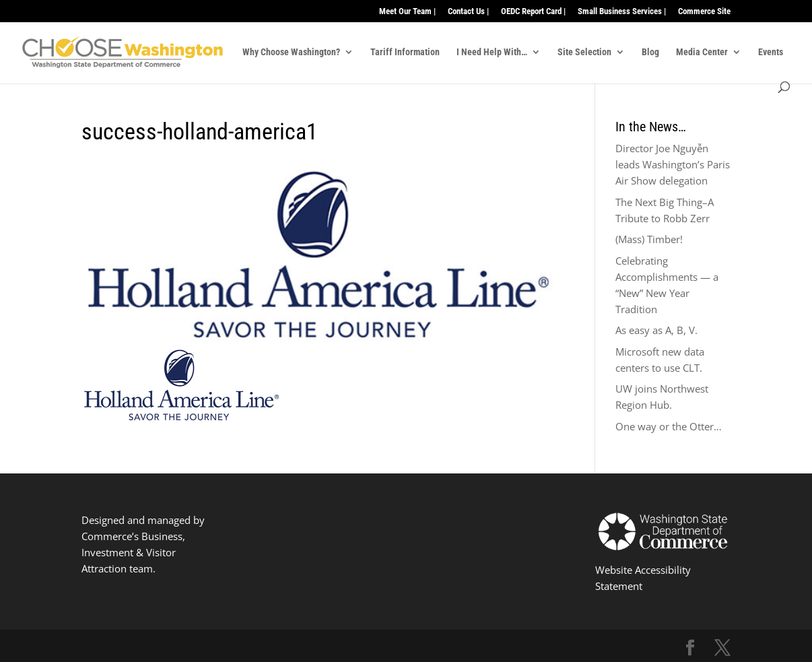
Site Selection (584, 52)
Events (771, 52)
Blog (650, 52)
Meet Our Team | (407, 11)
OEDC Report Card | (533, 11)
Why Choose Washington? (291, 52)
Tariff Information (405, 52)
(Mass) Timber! (649, 239)
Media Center (702, 52)
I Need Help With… (492, 52)
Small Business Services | (622, 11)
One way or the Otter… (669, 426)
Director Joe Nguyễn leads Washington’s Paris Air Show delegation (673, 164)
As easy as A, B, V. (656, 330)
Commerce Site (704, 11)
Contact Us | (468, 11)
